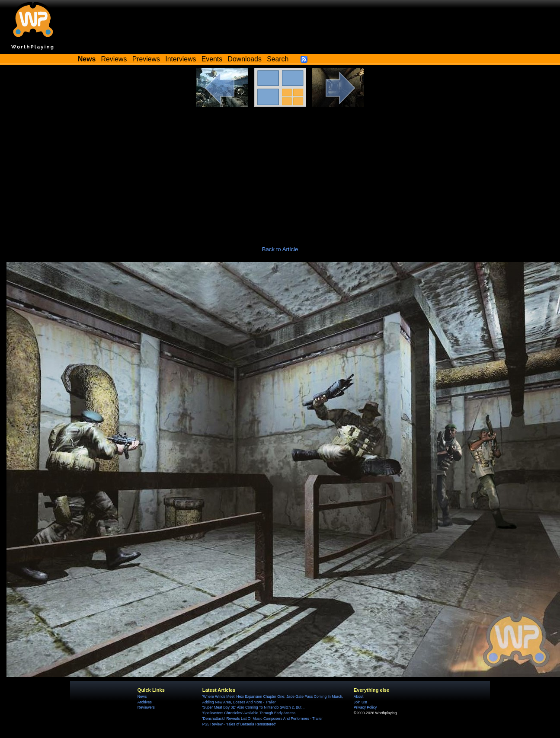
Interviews (181, 59)
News (142, 696)
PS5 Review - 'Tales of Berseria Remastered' (239, 724)
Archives (145, 702)
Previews (146, 59)
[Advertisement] (280, 172)
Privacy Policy (365, 707)
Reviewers (146, 707)
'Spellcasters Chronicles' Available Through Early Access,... (251, 713)
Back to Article (280, 249)
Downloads (245, 59)
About (358, 696)
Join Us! (360, 702)
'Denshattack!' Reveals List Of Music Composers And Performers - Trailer (262, 719)
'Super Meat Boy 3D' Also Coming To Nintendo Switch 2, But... (253, 707)
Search (278, 59)
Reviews (114, 59)
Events (212, 59)
